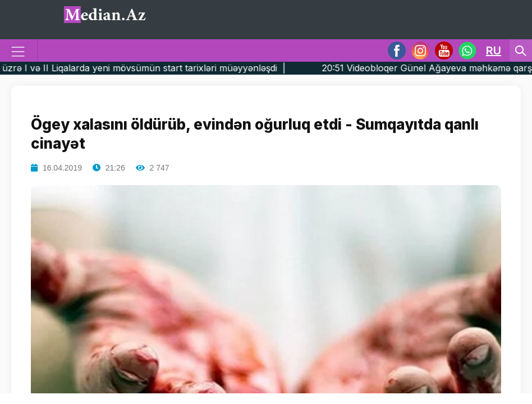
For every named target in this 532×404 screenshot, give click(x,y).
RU (494, 50)
